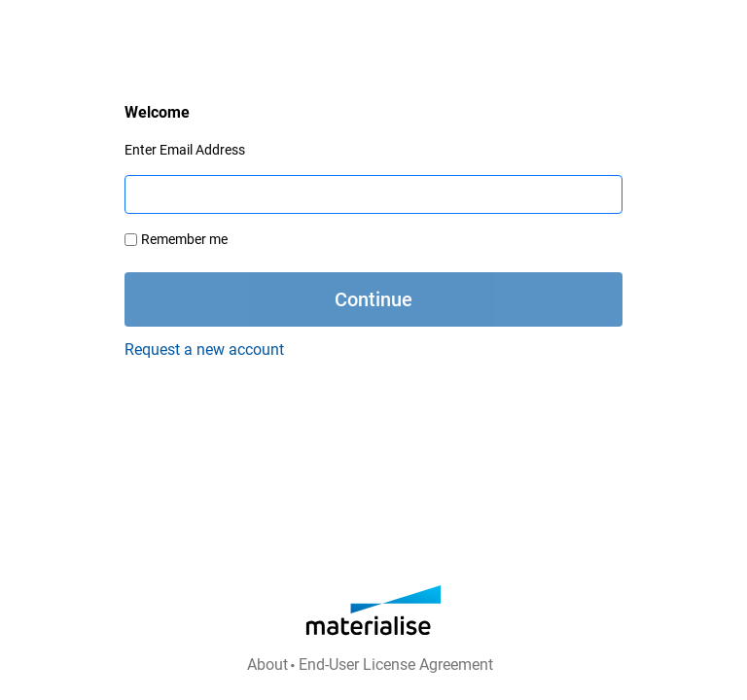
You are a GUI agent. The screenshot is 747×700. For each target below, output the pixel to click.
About (267, 665)
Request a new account (204, 350)
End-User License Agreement (396, 665)
